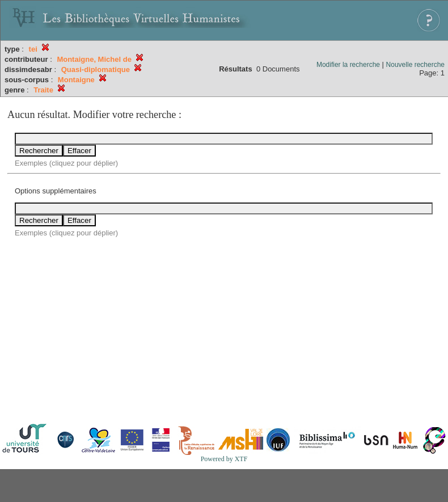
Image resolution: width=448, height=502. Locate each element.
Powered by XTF (224, 459)
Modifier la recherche (348, 65)
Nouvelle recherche (415, 65)
